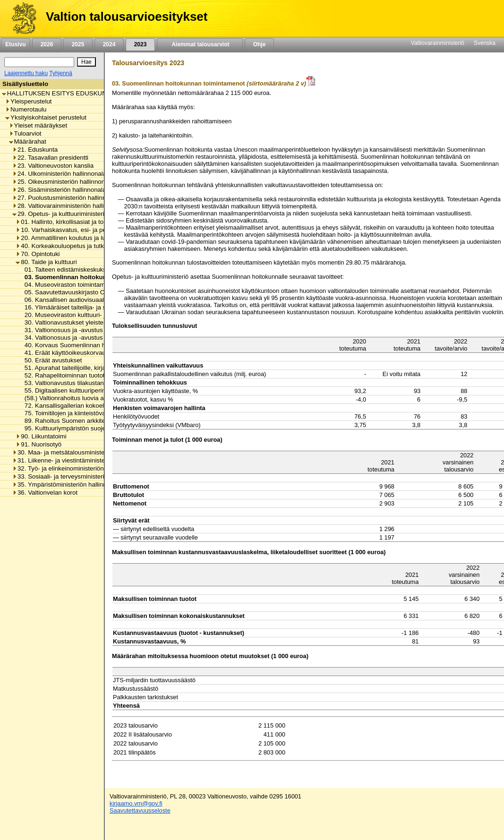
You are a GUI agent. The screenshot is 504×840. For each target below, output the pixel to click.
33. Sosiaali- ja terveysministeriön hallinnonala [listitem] (79, 476)
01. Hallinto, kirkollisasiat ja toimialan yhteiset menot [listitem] (91, 222)
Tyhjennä (61, 73)
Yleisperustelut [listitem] (28, 101)
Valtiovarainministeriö (438, 43)
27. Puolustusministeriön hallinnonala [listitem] (67, 198)
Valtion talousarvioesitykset (127, 17)
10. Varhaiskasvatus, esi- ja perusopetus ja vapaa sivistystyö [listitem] (103, 230)
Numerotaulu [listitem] (26, 109)
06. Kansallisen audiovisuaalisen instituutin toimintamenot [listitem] (102, 300)
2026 (47, 44)
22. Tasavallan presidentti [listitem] (50, 158)
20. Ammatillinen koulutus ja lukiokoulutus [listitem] (76, 238)
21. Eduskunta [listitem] (35, 150)
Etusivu (15, 44)
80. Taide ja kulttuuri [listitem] (46, 262)
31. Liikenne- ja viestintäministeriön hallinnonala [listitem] (81, 460)
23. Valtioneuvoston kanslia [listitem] (53, 166)
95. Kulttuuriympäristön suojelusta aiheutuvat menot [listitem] (94, 428)
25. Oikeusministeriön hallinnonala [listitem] (63, 182)
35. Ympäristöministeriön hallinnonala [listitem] (67, 484)
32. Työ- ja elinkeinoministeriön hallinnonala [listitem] (76, 468)
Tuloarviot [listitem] (25, 133)
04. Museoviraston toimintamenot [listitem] (68, 285)
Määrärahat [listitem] (28, 141)
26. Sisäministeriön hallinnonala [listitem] (59, 190)
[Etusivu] (21, 18)
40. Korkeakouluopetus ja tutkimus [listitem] (66, 246)
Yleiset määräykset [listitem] (38, 125)
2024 (109, 44)
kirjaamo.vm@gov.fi (136, 803)
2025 (78, 44)
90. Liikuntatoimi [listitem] (41, 436)
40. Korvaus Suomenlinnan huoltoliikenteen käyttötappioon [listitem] (104, 345)
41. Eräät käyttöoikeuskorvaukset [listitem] (68, 353)
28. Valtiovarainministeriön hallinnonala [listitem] (69, 206)
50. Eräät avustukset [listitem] (51, 360)
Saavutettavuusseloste (140, 810)
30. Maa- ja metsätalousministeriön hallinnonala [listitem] (81, 452)
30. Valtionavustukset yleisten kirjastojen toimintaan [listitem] (94, 322)
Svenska (485, 43)
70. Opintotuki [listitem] (38, 254)
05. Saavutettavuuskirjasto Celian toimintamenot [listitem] (89, 292)
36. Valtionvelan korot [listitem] (45, 493)
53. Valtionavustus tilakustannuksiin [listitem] (72, 383)
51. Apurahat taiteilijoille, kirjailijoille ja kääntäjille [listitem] (89, 368)
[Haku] (39, 62)
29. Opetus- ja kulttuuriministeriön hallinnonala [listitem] (79, 214)
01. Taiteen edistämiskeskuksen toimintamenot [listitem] (87, 270)
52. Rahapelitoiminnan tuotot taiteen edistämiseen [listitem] (92, 375)
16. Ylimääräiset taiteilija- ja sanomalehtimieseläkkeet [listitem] (96, 307)
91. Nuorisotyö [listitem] (38, 444)
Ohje (259, 44)
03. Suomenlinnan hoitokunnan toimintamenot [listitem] (91, 277)
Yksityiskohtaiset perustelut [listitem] (46, 117)
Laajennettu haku (26, 73)
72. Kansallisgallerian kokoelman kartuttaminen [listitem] (88, 406)
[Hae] (86, 62)
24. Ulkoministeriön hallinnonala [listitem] (59, 174)
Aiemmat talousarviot (200, 44)
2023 (140, 44)
